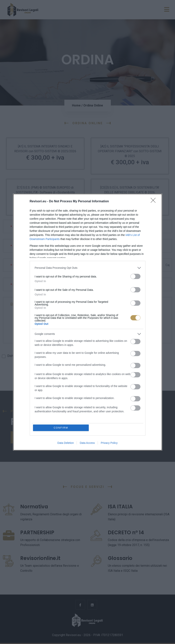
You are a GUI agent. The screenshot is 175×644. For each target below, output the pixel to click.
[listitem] (88, 268)
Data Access (87, 443)
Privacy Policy (109, 443)
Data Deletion (66, 443)
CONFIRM (61, 428)
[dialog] (88, 322)
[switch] (135, 276)
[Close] (154, 202)
